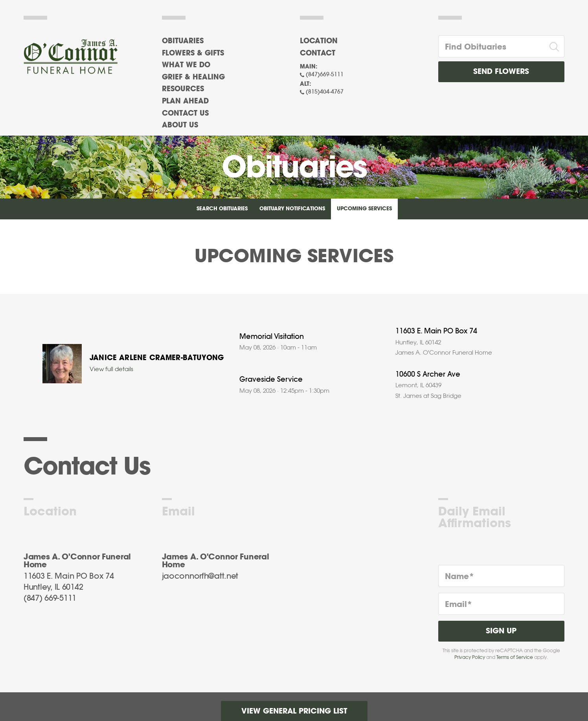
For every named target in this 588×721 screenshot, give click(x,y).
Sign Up (501, 631)
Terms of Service (515, 657)
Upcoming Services (364, 209)
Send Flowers (501, 72)
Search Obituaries (222, 209)
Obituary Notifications (292, 209)
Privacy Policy (470, 657)
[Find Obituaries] (492, 46)
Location (319, 41)
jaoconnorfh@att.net (200, 576)
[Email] (502, 604)
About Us (180, 125)
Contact (318, 53)
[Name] (502, 576)
